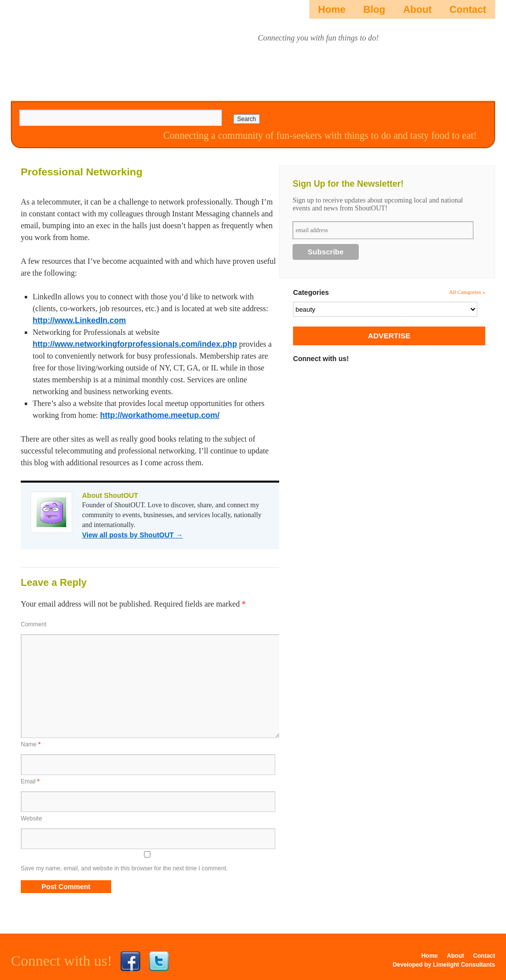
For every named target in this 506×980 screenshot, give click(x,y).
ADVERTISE (389, 336)
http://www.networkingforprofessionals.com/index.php (135, 344)
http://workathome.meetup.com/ (160, 415)
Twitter (159, 961)
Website (31, 818)
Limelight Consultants (464, 965)
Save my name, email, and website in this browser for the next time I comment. (124, 868)
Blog (374, 9)
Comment (34, 624)
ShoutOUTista (66, 48)
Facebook (130, 961)
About (418, 9)
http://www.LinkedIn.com (79, 320)
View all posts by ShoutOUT (132, 535)
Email (30, 781)
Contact (468, 9)
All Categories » (467, 292)
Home (332, 9)
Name (31, 744)
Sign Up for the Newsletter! (348, 184)
